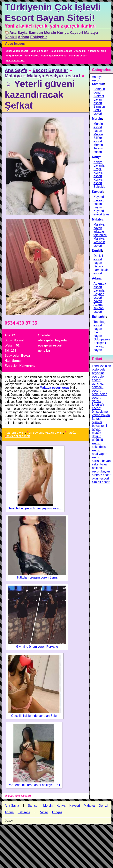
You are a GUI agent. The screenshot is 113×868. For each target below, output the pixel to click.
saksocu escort (98, 389)
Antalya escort (97, 79)
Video (9, 44)
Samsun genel (99, 91)
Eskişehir (38, 37)
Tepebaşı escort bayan (100, 325)
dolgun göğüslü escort (97, 440)
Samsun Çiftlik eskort (99, 110)
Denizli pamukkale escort (101, 270)
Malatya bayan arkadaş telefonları (100, 230)
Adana (23, 37)
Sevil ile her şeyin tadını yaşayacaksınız (35, 508)
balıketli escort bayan (101, 470)
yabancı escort (16, 60)
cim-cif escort (40, 51)
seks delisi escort (18, 436)
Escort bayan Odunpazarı (102, 336)
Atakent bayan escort (99, 100)
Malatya (91, 33)
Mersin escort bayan (98, 127)
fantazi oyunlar (97, 420)
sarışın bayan (16, 433)
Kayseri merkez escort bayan (99, 202)
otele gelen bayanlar (55, 56)
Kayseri (76, 33)
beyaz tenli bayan (99, 427)
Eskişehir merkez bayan (100, 346)
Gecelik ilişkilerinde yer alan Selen (35, 716)
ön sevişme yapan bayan (46, 433)
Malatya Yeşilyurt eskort (54, 76)
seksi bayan (100, 464)
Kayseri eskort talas (102, 213)
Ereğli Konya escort (98, 173)
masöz (72, 433)
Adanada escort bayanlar (100, 287)
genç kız (81, 51)
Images (19, 44)
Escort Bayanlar (50, 70)
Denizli (11, 37)
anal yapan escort (18, 51)
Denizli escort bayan (98, 259)
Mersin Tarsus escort (98, 148)
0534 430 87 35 (21, 323)
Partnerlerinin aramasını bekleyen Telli (34, 785)
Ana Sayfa (16, 70)
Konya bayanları (100, 164)
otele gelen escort (100, 396)
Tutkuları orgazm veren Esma (37, 577)
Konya (63, 33)
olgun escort (15, 56)
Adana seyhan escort (99, 308)
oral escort (32, 56)
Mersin (50, 33)
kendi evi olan (98, 51)
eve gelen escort (62, 51)
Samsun (36, 33)
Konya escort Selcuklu (99, 183)
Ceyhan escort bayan (99, 298)
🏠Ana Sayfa (16, 33)
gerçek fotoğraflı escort (98, 405)
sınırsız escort (79, 56)
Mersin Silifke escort (98, 138)
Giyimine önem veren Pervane (37, 647)
